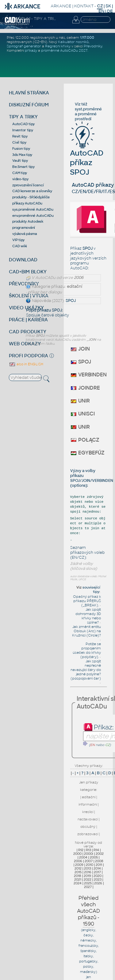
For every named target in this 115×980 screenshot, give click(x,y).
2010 (90, 865)
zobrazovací (88, 834)
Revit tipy (20, 136)
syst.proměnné (88, 109)
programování (24, 228)
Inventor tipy (23, 130)
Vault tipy (20, 161)
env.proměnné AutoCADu (33, 216)
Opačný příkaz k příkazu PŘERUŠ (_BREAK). (87, 601)
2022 (88, 879)
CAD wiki (20, 246)
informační (88, 804)
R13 (88, 850)
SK (108, 6)
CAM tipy (20, 173)
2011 (99, 865)
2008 (99, 861)
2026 (98, 883)
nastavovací (88, 819)
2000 (77, 854)
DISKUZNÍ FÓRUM (29, 105)
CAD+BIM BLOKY (28, 272)
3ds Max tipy (22, 155)
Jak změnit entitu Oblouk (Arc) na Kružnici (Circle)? (86, 631)
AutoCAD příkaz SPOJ (87, 153)
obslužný (88, 827)
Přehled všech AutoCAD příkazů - (88, 911)
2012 (78, 868)
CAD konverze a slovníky (32, 191)
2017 (97, 872)
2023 (98, 879)
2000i (89, 854)
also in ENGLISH (26, 364)
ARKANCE (61, 6)
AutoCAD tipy (23, 124)
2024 (78, 883)
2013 (88, 868)
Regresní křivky (58, 46)
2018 (78, 876)
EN (101, 11)
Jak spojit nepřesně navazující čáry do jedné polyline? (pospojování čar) (86, 670)
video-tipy (20, 179)
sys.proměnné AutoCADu (33, 209)
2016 (88, 872)
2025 (88, 883)
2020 (98, 876)
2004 (83, 857)
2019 (87, 876)
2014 (97, 868)
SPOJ (71, 301)
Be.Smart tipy (23, 167)
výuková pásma (25, 234)
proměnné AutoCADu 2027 (64, 50)
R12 (81, 850)
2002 (100, 854)
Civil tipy (19, 142)
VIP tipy (18, 240)
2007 (89, 861)
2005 (94, 857)
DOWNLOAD (23, 260)
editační (89, 797)
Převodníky (93, 46)
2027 (88, 887)
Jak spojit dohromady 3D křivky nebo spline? (88, 616)
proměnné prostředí (86, 117)
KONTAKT (84, 6)
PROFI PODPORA (29, 356)
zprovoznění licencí (28, 185)
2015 (78, 872)
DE (110, 11)
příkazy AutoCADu (27, 203)
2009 (79, 865)
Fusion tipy (21, 149)
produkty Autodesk (28, 221)
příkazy (31, 50)
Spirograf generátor (24, 46)
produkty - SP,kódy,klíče (31, 197)
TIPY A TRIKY (23, 117)
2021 (78, 879)
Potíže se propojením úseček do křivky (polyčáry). (87, 650)
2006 (78, 861)
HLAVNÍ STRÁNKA (29, 93)
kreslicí (88, 812)
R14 (96, 850)
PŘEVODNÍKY (24, 284)
